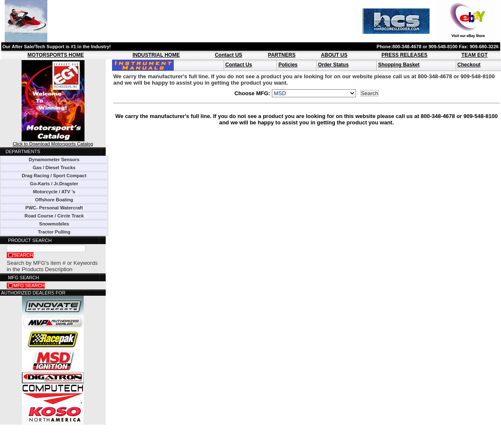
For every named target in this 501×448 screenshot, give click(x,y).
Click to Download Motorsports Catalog (53, 142)
